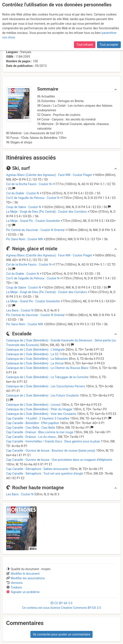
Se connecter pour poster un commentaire (61, 634)
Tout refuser (85, 45)
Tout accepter (109, 45)
